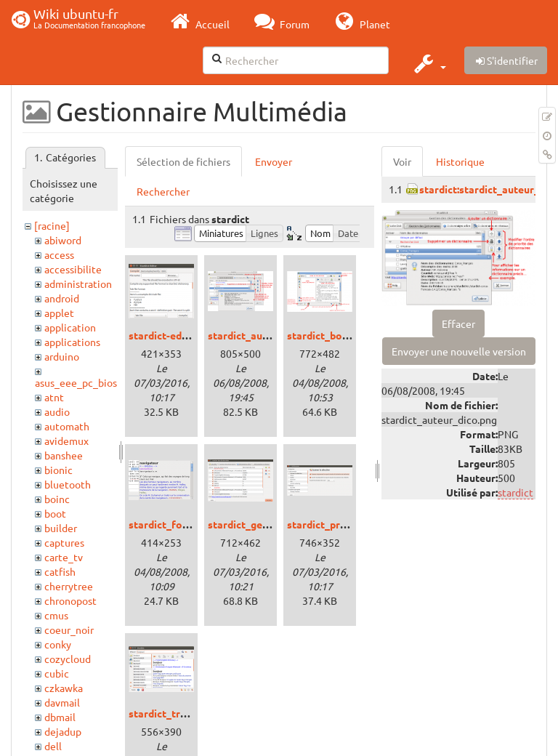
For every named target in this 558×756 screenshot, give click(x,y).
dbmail (60, 717)
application (70, 327)
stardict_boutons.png (338, 335)
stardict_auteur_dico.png (268, 335)
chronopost (70, 600)
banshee (64, 455)
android (62, 298)
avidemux (66, 441)
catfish (60, 571)
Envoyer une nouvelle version (459, 351)
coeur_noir (69, 630)
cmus (56, 615)
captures (64, 542)
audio (57, 411)
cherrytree (69, 586)
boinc (57, 499)
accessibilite (73, 269)
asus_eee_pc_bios (76, 382)
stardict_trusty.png (174, 713)
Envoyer (274, 161)
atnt (54, 397)
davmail (62, 702)
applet (59, 313)
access (59, 254)
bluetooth (68, 484)
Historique (460, 161)
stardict (515, 492)
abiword (63, 240)
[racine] (52, 225)
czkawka (64, 688)
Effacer (458, 323)
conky (58, 644)
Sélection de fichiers (183, 161)
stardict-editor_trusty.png (191, 335)
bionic (58, 470)
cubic (57, 673)
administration (78, 283)
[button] (428, 63)
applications (72, 342)
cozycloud (68, 659)
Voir (402, 161)
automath (67, 426)
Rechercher (163, 191)
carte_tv (64, 557)
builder (61, 528)
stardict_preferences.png (347, 524)
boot (55, 513)
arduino (62, 356)
